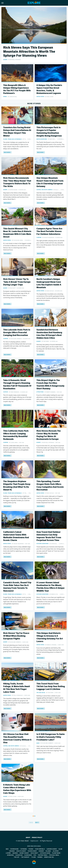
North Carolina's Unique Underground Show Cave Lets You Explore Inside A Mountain (49, 283)
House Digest (32, 851)
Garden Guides (52, 849)
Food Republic (40, 849)
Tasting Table (43, 855)
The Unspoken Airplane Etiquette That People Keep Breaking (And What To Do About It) (17, 486)
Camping (39, 237)
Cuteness (24, 849)
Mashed (15, 853)
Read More (7, 152)
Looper (8, 853)
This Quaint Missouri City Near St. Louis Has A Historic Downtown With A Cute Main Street (17, 233)
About (28, 838)
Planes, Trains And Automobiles (12, 139)
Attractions (40, 392)
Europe (5, 60)
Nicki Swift (34, 853)
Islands (48, 851)
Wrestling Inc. (49, 857)
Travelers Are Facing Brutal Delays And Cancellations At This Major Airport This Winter (17, 132)
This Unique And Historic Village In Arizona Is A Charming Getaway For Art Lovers (50, 637)
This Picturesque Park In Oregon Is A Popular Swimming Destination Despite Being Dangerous (49, 132)
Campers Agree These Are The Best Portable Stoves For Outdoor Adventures (49, 231)
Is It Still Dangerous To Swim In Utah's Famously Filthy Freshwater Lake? (51, 737)
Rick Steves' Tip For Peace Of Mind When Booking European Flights (16, 636)
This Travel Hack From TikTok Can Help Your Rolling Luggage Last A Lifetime (51, 686)
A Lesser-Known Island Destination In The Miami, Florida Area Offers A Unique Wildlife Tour (51, 587)
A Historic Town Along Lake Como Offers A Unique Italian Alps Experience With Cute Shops (17, 789)
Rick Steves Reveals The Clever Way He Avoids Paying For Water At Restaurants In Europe (49, 435)
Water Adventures (42, 139)
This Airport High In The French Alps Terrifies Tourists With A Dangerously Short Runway (50, 384)
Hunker (41, 851)
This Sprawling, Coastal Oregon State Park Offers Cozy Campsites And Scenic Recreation (50, 486)
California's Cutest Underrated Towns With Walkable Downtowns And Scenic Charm (16, 536)
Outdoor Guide (45, 853)
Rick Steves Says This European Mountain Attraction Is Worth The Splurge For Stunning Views (29, 52)
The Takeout (25, 857)
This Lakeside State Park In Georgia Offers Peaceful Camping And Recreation (17, 333)
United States (40, 96)
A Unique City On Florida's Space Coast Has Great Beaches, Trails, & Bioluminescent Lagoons (49, 89)
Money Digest (24, 853)
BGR (7, 849)
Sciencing (10, 855)
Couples (6, 392)
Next (37, 822)
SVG (35, 855)
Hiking (5, 96)
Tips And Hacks (41, 693)
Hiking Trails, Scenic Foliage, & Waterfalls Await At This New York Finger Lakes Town (17, 688)
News (38, 743)
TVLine (33, 857)
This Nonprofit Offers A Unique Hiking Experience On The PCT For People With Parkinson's (17, 89)
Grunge (12, 851)
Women (40, 857)
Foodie (31, 849)
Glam (60, 849)
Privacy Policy (37, 838)
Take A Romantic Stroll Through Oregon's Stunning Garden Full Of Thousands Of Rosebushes (17, 384)
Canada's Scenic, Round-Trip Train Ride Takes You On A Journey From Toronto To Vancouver (17, 587)
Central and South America (44, 190)
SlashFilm (19, 855)
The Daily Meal (54, 855)
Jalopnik (56, 851)
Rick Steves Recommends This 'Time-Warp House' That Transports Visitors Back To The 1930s (17, 182)
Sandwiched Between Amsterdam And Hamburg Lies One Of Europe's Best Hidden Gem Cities (49, 334)
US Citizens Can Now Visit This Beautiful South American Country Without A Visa (17, 738)
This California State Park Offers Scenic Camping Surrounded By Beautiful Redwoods (16, 435)
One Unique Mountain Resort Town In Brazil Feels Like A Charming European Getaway (50, 182)
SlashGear (28, 855)
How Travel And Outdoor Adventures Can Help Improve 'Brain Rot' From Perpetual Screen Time (49, 536)
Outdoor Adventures (42, 544)
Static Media (25, 841)
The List (17, 857)
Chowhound (14, 849)
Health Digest (21, 851)
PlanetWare (56, 853)
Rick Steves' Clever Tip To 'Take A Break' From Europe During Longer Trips (17, 282)
